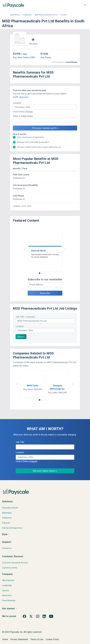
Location (20, 326)
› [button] (65, 248)
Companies (27, 15)
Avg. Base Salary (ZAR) (24, 57)
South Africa (15, 15)
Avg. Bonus (46, 57)
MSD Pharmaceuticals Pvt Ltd (46, 15)
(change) (29, 112)
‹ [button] (25, 248)
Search (21, 337)
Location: (17, 103)
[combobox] (45, 107)
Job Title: (20, 442)
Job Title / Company (25, 317)
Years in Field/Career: (23, 116)
